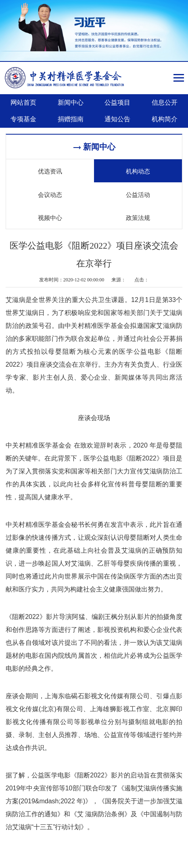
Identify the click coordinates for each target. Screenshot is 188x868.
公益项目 (117, 102)
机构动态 (138, 171)
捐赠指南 (71, 119)
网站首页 (23, 102)
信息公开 (165, 102)
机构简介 (165, 119)
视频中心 (50, 217)
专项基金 (23, 119)
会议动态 (50, 194)
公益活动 (138, 194)
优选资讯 (50, 171)
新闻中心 (71, 102)
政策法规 (138, 217)
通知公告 (117, 119)
